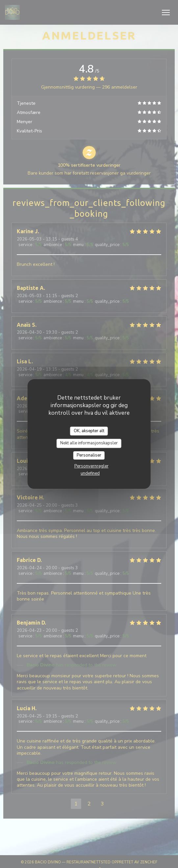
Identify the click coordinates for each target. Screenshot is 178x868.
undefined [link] (90, 473)
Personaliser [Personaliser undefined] (89, 455)
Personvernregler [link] (91, 466)
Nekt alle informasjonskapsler (89, 443)
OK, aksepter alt (89, 431)
